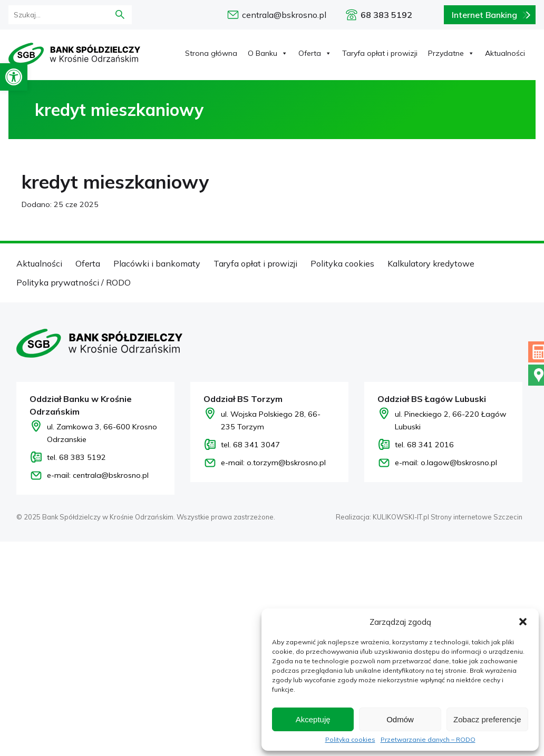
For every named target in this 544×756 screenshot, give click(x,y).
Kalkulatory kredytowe (431, 263)
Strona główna (211, 53)
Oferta (315, 53)
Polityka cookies (350, 740)
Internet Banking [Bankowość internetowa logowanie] (484, 15)
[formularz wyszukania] (52, 15)
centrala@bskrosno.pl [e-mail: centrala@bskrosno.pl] (284, 15)
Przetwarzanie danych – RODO (428, 740)
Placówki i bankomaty (157, 263)
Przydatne (451, 53)
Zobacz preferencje (487, 719)
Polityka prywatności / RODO (74, 282)
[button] (14, 77)
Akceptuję (313, 719)
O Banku (268, 53)
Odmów (400, 719)
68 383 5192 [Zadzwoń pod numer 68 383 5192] (386, 15)
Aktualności (505, 53)
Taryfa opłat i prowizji (380, 53)
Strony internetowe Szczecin (477, 517)
